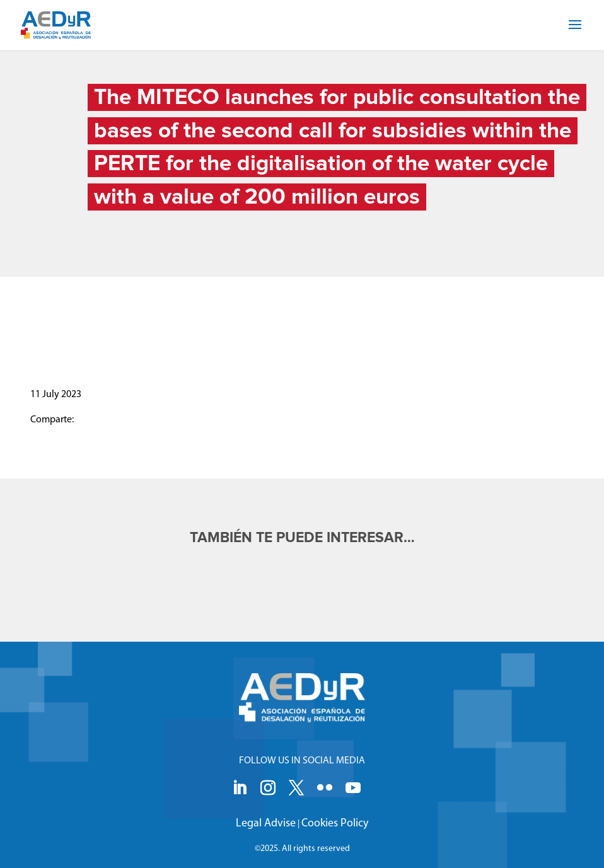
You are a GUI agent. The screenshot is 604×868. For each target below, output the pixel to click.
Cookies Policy (335, 824)
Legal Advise (266, 824)
